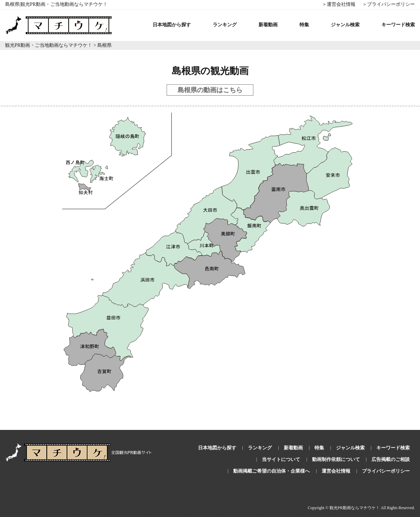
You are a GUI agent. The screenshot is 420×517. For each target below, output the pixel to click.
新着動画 (268, 25)
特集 (304, 25)
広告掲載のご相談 (391, 459)
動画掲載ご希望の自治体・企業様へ (271, 471)
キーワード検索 (398, 25)
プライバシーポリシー (386, 471)
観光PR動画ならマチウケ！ (355, 508)
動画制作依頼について (336, 459)
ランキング (225, 25)
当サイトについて (281, 459)
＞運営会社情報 (339, 4)
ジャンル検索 (345, 25)
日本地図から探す (172, 25)
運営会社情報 (336, 471)
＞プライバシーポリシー (389, 4)
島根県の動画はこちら (210, 90)
